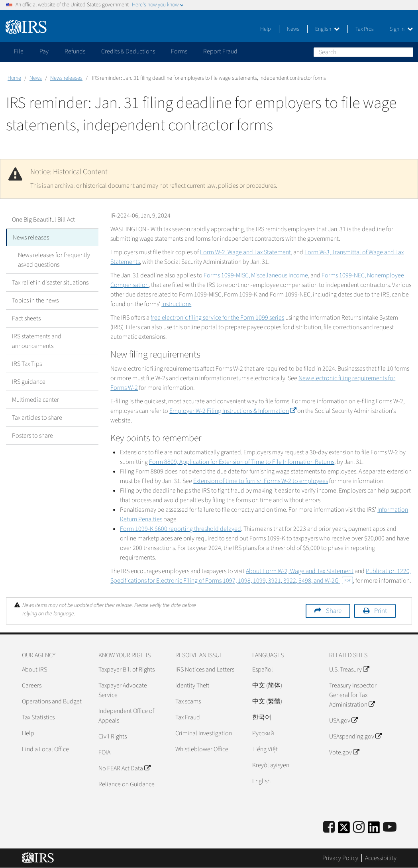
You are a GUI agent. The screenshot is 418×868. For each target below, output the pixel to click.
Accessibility (381, 858)
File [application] (19, 51)
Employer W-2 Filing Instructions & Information (233, 411)
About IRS (34, 670)
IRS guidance (29, 382)
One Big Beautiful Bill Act (43, 220)
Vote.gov (344, 752)
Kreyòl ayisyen (271, 765)
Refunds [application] (75, 51)
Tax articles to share (37, 418)
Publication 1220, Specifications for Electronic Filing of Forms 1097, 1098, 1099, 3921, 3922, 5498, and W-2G (261, 576)
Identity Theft (192, 685)
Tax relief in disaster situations (50, 283)
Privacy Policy (340, 858)
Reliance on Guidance (127, 784)
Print (381, 611)
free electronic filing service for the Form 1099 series (217, 318)
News (293, 29)
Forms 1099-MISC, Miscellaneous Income (256, 275)
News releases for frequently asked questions (54, 260)
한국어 (262, 717)
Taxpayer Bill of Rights (127, 670)
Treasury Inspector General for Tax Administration (353, 695)
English (327, 29)
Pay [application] (44, 51)
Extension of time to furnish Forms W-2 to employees (261, 481)
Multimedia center (35, 400)
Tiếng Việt (265, 749)
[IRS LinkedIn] (374, 830)
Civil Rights (113, 736)
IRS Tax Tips (27, 364)
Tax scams (188, 701)
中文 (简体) (267, 685)
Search (407, 52)
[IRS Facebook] (329, 828)
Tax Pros (365, 29)
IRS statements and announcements (37, 341)
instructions (176, 304)
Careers (32, 685)
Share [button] (334, 611)
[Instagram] (359, 828)
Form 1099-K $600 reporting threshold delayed (181, 529)
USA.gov (343, 721)
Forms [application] (179, 51)
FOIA (104, 752)
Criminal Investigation (204, 733)
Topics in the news (35, 300)
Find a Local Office (45, 749)
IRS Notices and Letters (205, 670)
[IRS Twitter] (344, 830)
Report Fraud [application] (220, 51)
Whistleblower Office (202, 749)
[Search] (363, 52)
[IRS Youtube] (390, 828)
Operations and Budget (52, 701)
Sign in (401, 29)
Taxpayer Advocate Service (123, 690)
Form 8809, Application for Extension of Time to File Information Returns (242, 462)
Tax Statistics (38, 717)
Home (14, 78)
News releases (66, 78)
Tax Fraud (188, 717)
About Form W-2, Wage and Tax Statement (300, 571)
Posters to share (32, 436)
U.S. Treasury (349, 670)
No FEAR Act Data (124, 768)
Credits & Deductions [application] (128, 51)
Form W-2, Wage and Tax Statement (245, 252)
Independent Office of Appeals (126, 716)
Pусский (263, 733)
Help (266, 29)
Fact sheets (26, 318)
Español (263, 670)
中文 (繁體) (267, 701)
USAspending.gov (355, 736)
